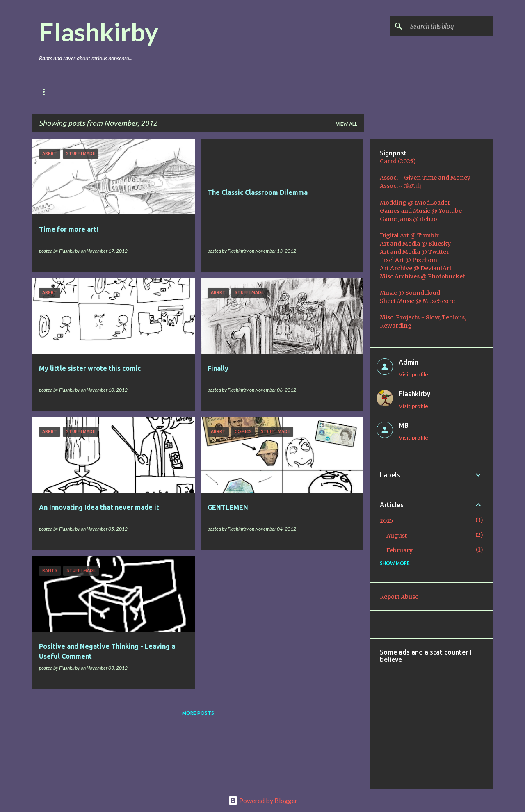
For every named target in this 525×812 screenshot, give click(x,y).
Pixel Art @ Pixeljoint (410, 260)
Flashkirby (99, 32)
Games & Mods (104, 92)
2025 (387, 521)
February (399, 550)
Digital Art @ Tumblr (409, 235)
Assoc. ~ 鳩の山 (401, 186)
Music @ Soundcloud (410, 293)
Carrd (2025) (398, 161)
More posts (198, 713)
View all (347, 124)
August (397, 536)
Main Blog (53, 92)
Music (178, 92)
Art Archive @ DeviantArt (416, 268)
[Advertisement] (452, 721)
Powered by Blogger (263, 800)
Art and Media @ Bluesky (415, 244)
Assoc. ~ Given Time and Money (425, 178)
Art (146, 92)
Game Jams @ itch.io (409, 219)
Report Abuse (399, 597)
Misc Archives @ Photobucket (422, 276)
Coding (215, 92)
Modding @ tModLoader (415, 203)
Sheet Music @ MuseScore (417, 301)
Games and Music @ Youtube (421, 211)
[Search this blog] (450, 26)
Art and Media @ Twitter (414, 252)
